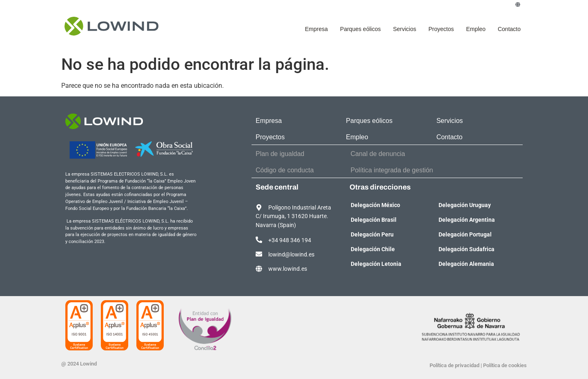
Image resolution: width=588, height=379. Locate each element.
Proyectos (441, 29)
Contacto (509, 29)
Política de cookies (505, 365)
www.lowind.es (288, 269)
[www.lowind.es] (259, 269)
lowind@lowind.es (291, 255)
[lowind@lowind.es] (259, 254)
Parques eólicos (361, 29)
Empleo (476, 29)
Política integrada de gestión (392, 170)
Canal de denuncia (378, 154)
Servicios (404, 29)
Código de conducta (285, 170)
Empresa (316, 29)
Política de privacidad (454, 365)
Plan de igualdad (280, 154)
